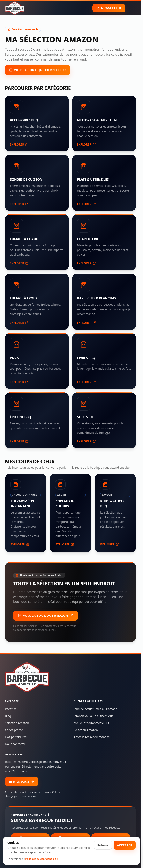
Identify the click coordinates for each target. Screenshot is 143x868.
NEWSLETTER (109, 8)
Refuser (103, 845)
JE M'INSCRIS (22, 781)
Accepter (125, 845)
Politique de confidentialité (42, 859)
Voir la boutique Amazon (46, 616)
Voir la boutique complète (37, 70)
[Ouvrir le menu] (132, 8)
